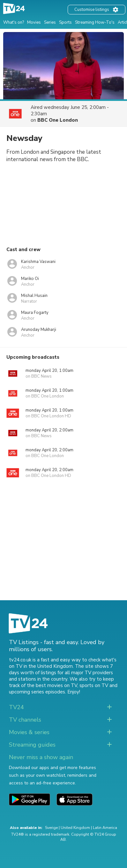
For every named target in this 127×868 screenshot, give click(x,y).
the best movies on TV (52, 685)
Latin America (105, 828)
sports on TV (94, 685)
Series (50, 22)
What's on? (14, 22)
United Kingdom (75, 828)
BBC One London (58, 120)
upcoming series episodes (37, 692)
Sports (65, 22)
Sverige (51, 828)
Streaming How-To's (95, 22)
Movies (34, 22)
